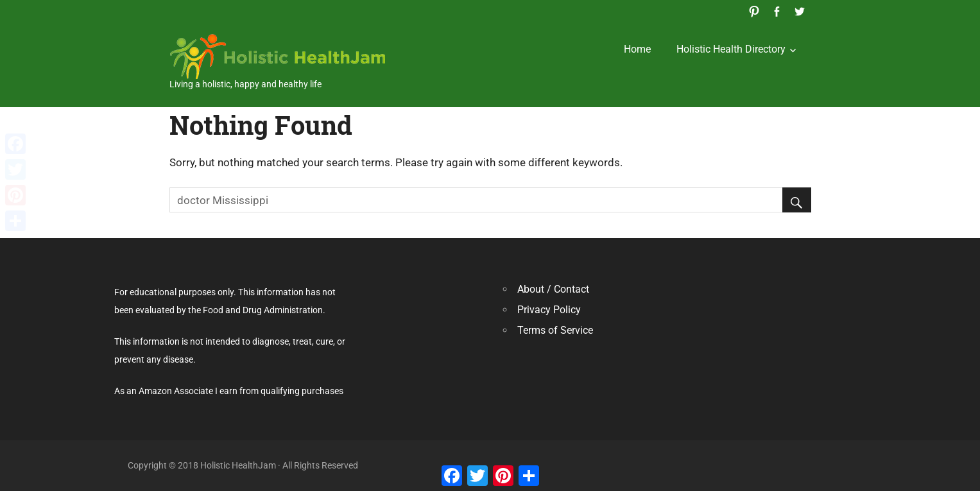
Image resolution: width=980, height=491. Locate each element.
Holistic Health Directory (731, 49)
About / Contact (553, 289)
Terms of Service (555, 330)
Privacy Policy (549, 310)
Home (637, 49)
